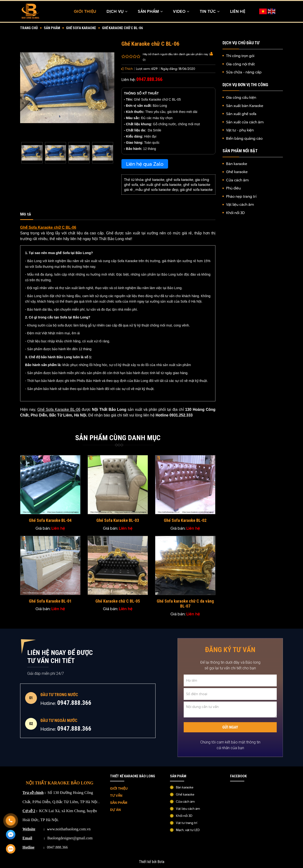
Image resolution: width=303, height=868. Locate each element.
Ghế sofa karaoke (81, 28)
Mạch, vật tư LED (188, 831)
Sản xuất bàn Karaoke (245, 106)
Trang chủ (29, 28)
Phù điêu (233, 189)
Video (181, 12)
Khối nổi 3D (235, 213)
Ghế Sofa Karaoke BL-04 (50, 521)
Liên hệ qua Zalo (145, 164)
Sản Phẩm (150, 12)
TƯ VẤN (117, 796)
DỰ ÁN (116, 810)
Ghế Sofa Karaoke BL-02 (185, 521)
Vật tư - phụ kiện (240, 131)
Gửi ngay (230, 728)
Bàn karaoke (237, 164)
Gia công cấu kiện (241, 98)
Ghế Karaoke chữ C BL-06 (123, 28)
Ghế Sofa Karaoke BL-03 (118, 521)
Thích (127, 69)
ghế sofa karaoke (180, 180)
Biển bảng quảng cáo (244, 139)
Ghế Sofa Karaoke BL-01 (50, 602)
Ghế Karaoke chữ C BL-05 (118, 602)
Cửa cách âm (237, 180)
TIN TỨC (210, 12)
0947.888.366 (74, 705)
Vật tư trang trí (187, 823)
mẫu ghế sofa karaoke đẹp (157, 190)
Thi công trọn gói (240, 56)
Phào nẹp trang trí (241, 197)
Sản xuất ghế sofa (241, 114)
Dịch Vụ (117, 12)
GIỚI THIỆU (119, 789)
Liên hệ (238, 12)
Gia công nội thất (240, 64)
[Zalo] (11, 849)
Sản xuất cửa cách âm (245, 122)
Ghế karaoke (237, 172)
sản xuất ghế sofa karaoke (161, 185)
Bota (161, 863)
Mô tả (25, 215)
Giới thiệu (85, 12)
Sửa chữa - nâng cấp (244, 73)
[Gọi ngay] (11, 821)
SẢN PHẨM (119, 803)
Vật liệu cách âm (240, 205)
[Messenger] (11, 835)
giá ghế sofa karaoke (196, 190)
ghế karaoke (155, 180)
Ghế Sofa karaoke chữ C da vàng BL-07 (185, 604)
